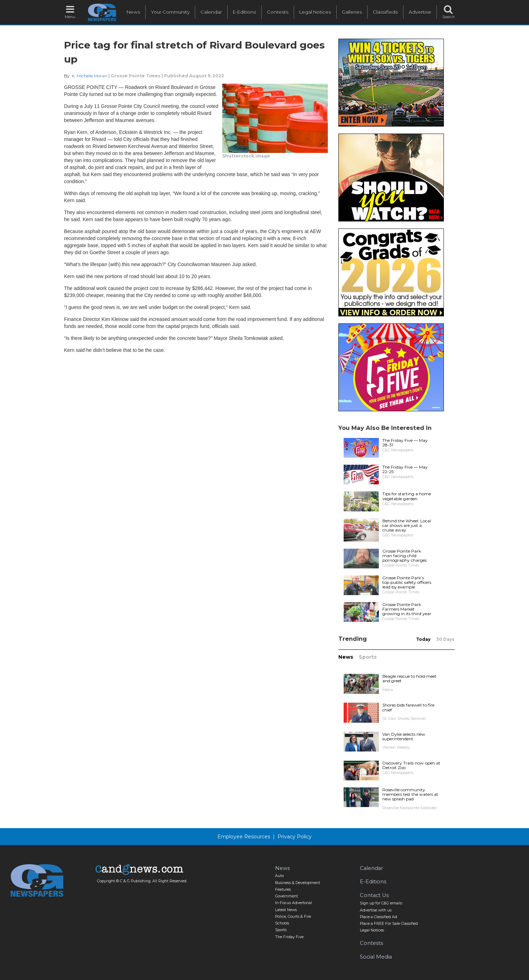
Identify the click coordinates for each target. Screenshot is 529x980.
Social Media (376, 957)
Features (283, 889)
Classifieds (385, 12)
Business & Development (298, 883)
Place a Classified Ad (378, 917)
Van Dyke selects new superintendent (404, 736)
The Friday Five (289, 937)
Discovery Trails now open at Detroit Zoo (411, 765)
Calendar (211, 12)
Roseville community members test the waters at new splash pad (410, 794)
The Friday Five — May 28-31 (405, 443)
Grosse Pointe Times (136, 76)
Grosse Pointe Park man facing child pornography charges (404, 556)
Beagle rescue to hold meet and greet (409, 678)
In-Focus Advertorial (294, 903)
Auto (279, 876)
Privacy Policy (295, 837)
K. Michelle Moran (90, 76)
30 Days (445, 639)
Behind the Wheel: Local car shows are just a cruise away (407, 525)
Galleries (352, 12)
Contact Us (374, 895)
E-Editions (244, 12)
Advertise (420, 12)
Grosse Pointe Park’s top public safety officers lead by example (407, 582)
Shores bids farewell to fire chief (408, 707)
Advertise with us (376, 910)
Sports (368, 657)
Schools (282, 923)
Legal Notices (315, 12)
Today (423, 639)
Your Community (170, 12)
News (133, 12)
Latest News (286, 910)
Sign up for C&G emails (381, 903)
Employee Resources (244, 837)
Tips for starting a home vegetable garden (407, 496)
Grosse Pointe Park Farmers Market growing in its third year (407, 609)
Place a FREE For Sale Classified (389, 924)
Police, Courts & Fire (293, 917)
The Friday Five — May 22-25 (405, 469)
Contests (278, 12)
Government (286, 896)
